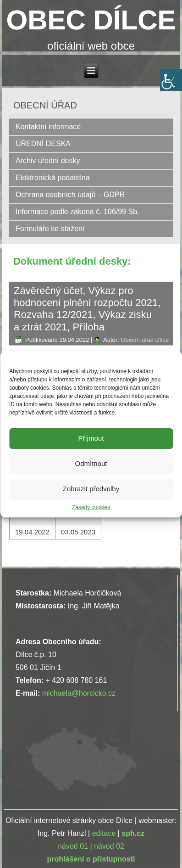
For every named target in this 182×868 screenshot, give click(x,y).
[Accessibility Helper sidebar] (171, 80)
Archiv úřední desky (48, 161)
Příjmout (91, 438)
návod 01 (73, 846)
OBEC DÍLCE (91, 20)
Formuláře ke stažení (50, 229)
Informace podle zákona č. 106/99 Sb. (77, 212)
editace (104, 833)
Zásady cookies (91, 507)
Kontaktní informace (48, 127)
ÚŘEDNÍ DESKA (43, 144)
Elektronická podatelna (53, 178)
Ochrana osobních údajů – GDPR (70, 195)
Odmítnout (91, 463)
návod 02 (109, 846)
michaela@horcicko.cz (79, 693)
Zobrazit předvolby (91, 489)
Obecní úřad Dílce (145, 340)
